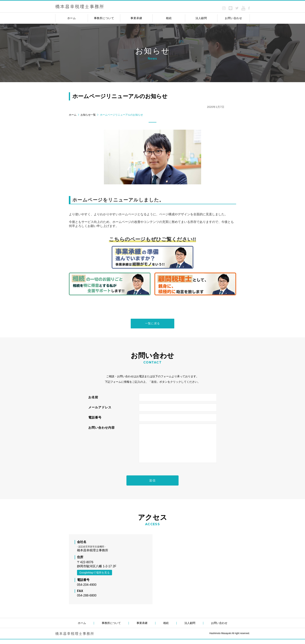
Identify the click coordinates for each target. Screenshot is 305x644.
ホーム (73, 115)
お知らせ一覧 (88, 115)
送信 (152, 485)
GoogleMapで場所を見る (95, 577)
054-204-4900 (87, 589)
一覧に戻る (153, 324)
